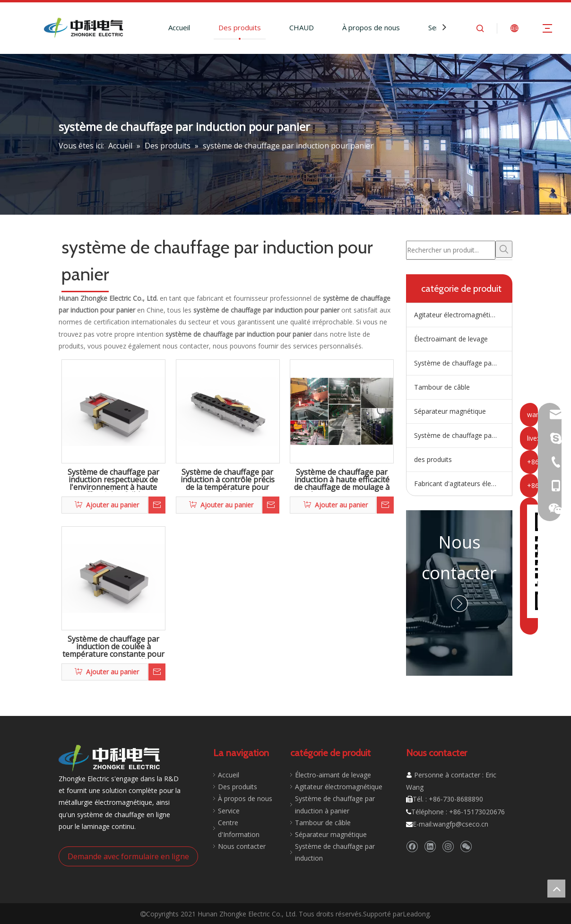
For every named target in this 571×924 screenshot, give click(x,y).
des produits (433, 459)
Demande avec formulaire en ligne (128, 856)
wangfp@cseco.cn (461, 824)
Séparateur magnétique (450, 411)
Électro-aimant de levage (328, 775)
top (556, 889)
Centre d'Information (245, 823)
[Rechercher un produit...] (451, 250)
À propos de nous (371, 27)
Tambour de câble (442, 387)
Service (224, 811)
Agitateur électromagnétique (458, 315)
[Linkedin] (430, 846)
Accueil (179, 27)
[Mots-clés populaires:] (504, 249)
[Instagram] (448, 846)
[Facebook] (412, 846)
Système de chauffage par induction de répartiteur (463, 363)
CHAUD (302, 27)
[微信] (466, 846)
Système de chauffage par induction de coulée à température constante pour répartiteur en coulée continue (113, 647)
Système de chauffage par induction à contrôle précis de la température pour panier (228, 480)
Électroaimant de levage (451, 339)
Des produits (240, 27)
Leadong (416, 913)
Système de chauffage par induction (463, 435)
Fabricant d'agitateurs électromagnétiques (463, 484)
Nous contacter (237, 834)
